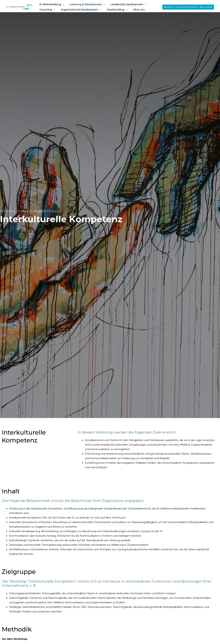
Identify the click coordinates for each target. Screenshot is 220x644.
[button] (188, 7)
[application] (62, 4)
